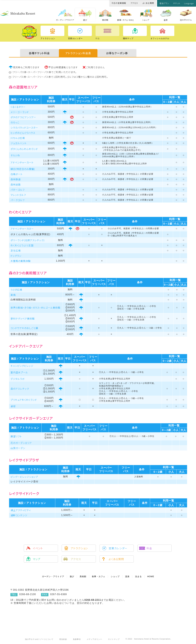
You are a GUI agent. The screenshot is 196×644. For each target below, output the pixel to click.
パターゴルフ (18, 190)
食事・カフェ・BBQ (125, 20)
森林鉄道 (16, 179)
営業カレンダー (118, 548)
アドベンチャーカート (22, 162)
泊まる (138, 576)
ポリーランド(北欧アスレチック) (28, 240)
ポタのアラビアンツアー (23, 117)
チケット (177, 3)
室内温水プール (19, 372)
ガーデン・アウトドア (65, 20)
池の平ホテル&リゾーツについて (39, 639)
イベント (38, 548)
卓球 (13, 406)
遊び (85, 20)
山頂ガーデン (18, 448)
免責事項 (77, 639)
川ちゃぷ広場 (18, 138)
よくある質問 (148, 3)
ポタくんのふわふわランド (24, 149)
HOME (151, 576)
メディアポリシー (94, 639)
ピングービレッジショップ (24, 477)
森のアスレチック (20, 389)
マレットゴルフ (18, 195)
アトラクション (79, 548)
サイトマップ (114, 639)
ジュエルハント (19, 143)
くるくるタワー (18, 107)
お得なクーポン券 (117, 53)
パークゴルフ (18, 200)
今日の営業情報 (119, 3)
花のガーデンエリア (21, 443)
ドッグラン (16, 256)
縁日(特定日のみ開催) (23, 169)
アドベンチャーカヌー (22, 229)
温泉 (166, 20)
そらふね (15, 155)
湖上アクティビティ (21, 510)
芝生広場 (16, 251)
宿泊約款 (63, 639)
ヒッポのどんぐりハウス (23, 133)
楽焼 (13, 295)
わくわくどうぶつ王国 (22, 245)
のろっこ (15, 122)
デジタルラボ (18, 379)
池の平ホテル (186, 20)
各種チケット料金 (39, 53)
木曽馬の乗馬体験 (21, 261)
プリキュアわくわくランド (24, 400)
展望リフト (16, 436)
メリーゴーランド (20, 112)
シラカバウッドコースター (24, 128)
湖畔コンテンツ (19, 515)
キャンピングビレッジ (22, 366)
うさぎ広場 (16, 290)
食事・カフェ (99, 576)
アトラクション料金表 (78, 53)
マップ (37, 559)
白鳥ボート (16, 174)
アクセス (134, 3)
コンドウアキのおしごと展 (24, 328)
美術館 (105, 20)
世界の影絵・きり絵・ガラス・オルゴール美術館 (35, 308)
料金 (149, 548)
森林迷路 (16, 184)
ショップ (146, 20)
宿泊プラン (164, 3)
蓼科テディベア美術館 (23, 319)
